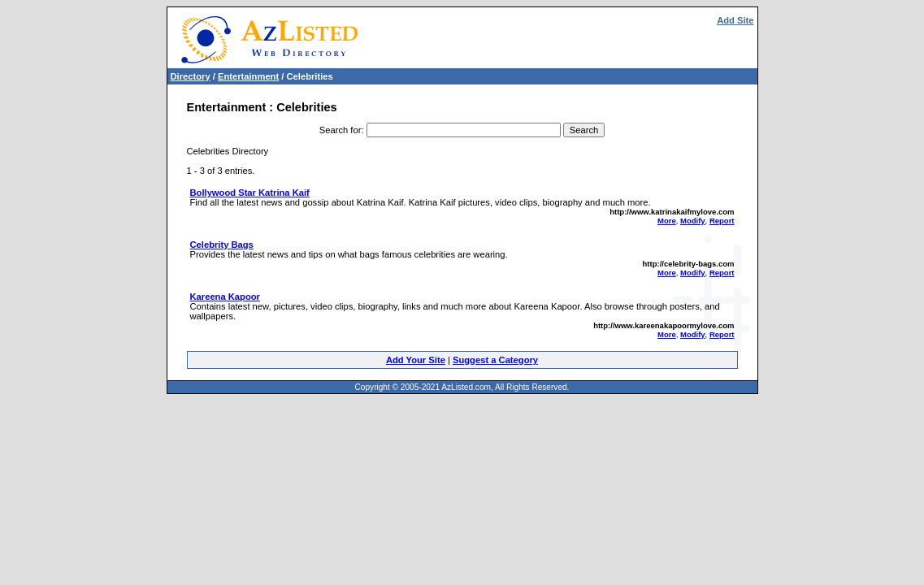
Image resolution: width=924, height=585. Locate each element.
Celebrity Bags (222, 245)
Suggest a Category (495, 360)
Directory (191, 76)
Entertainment (248, 76)
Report (722, 221)
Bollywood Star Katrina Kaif (250, 193)
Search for (341, 130)
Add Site (735, 20)
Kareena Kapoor (225, 297)
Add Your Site (416, 360)
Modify (693, 221)
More (667, 221)
